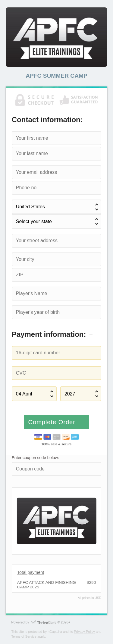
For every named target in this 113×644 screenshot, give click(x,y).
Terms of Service (24, 636)
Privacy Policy (84, 632)
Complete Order (53, 422)
